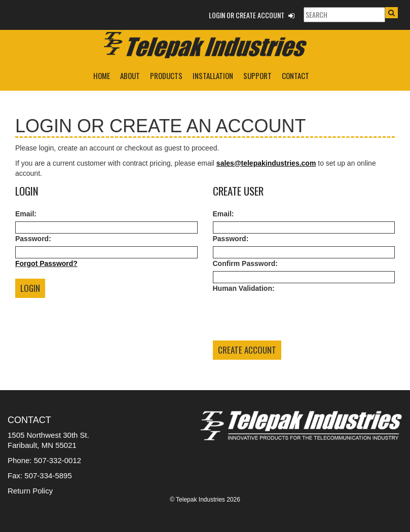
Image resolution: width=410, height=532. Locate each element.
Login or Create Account (252, 15)
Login (30, 288)
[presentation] (290, 316)
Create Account (247, 350)
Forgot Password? (46, 263)
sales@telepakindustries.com (266, 163)
